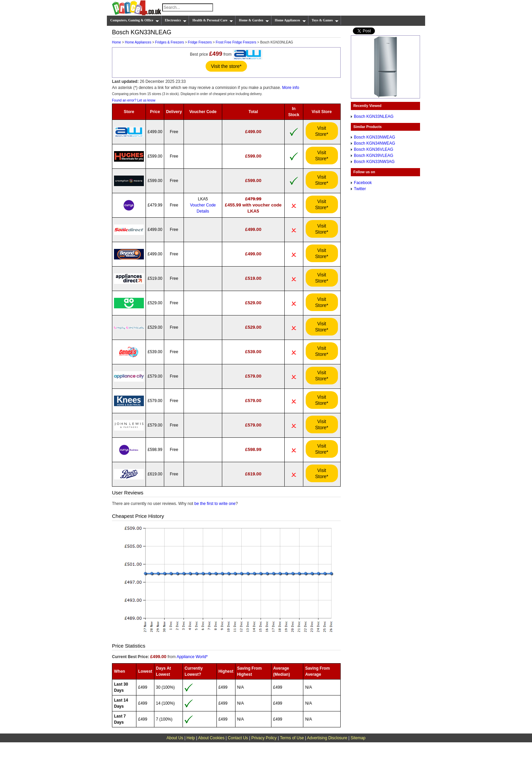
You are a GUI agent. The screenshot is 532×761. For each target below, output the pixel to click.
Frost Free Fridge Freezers (236, 42)
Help (191, 738)
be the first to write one (215, 504)
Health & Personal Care (213, 20)
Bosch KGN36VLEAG (374, 149)
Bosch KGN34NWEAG (374, 143)
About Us (175, 738)
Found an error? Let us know (134, 100)
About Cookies (211, 738)
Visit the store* (226, 66)
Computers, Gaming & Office (135, 20)
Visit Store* (322, 131)
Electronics (176, 20)
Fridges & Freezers (169, 42)
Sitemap (358, 738)
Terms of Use (292, 738)
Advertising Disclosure (327, 738)
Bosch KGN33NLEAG (374, 116)
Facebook (363, 183)
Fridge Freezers (200, 42)
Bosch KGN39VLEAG (374, 156)
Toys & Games (325, 20)
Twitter (360, 189)
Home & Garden (254, 20)
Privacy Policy (264, 738)
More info (291, 88)
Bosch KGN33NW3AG (374, 162)
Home (117, 42)
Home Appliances (290, 20)
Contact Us (238, 738)
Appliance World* (192, 657)
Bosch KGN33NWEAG (374, 137)
